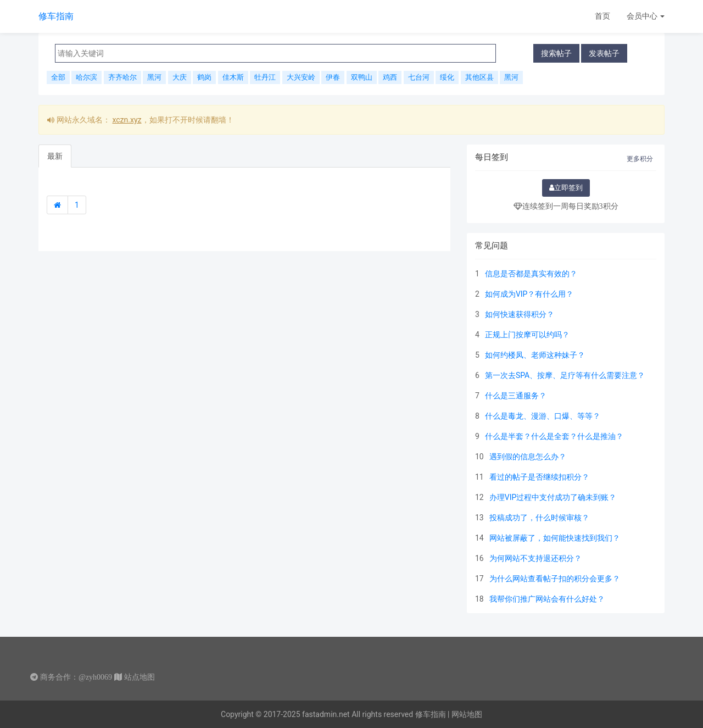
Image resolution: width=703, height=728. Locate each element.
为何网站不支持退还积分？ (535, 558)
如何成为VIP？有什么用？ (529, 294)
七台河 (419, 77)
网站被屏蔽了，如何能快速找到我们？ (555, 538)
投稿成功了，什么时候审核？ (539, 518)
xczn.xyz (127, 120)
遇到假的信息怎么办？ (528, 457)
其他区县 (479, 77)
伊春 (333, 77)
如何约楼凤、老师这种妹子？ (535, 355)
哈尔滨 (87, 77)
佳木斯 (233, 77)
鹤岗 (204, 77)
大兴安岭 (301, 77)
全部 (58, 77)
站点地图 (140, 677)
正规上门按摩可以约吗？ (527, 335)
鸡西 (390, 77)
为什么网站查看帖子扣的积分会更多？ (555, 579)
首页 (602, 16)
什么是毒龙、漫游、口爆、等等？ (543, 416)
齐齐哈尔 (122, 77)
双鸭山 (362, 77)
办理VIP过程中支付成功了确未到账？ (553, 497)
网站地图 (467, 714)
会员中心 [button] (646, 16)
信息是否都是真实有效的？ (531, 274)
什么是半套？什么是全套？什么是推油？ (554, 436)
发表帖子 (604, 53)
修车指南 (56, 16)
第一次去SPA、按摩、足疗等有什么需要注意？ (565, 375)
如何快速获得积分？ (520, 314)
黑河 (154, 77)
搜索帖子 (556, 53)
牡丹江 (265, 77)
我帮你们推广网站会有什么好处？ (547, 599)
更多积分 (640, 159)
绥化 (447, 77)
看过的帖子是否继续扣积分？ (539, 477)
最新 (55, 156)
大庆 (180, 77)
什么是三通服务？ (516, 396)
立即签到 (566, 188)
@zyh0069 (95, 677)
